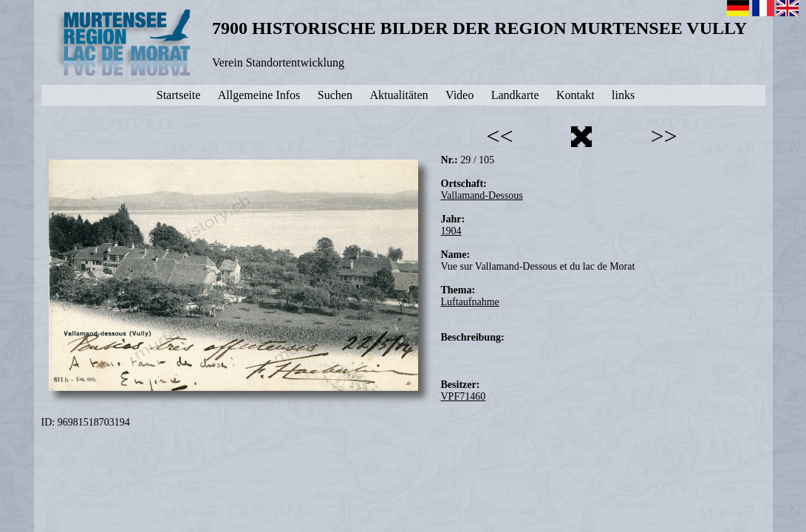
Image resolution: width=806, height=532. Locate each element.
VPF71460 (464, 396)
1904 (451, 231)
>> (663, 136)
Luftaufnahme (470, 302)
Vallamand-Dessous (482, 195)
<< (499, 136)
